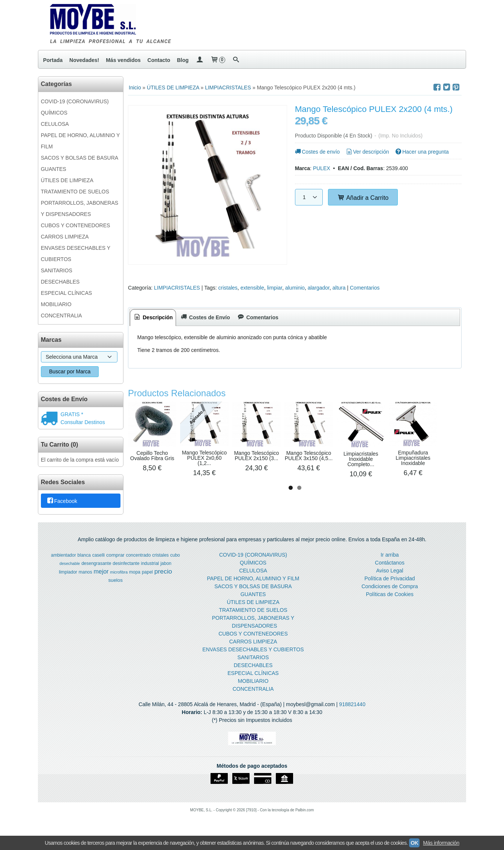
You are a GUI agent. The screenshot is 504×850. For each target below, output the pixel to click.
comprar (115, 558)
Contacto (159, 60)
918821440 (352, 707)
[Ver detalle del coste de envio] (51, 419)
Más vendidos (123, 60)
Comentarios (365, 288)
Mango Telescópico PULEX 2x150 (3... (332, 484)
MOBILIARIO (56, 304)
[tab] (153, 318)
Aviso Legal (390, 574)
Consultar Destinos (83, 422)
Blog (183, 60)
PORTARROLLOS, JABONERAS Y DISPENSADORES (80, 208)
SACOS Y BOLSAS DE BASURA (80, 158)
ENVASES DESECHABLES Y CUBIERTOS (76, 254)
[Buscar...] (236, 60)
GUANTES (54, 169)
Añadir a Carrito (363, 198)
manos (85, 575)
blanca (84, 558)
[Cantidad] (309, 197)
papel (147, 575)
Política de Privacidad (390, 581)
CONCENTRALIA (62, 316)
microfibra (119, 575)
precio (163, 574)
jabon (166, 566)
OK (414, 843)
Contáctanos (390, 566)
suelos (115, 583)
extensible (252, 288)
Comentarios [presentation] (258, 317)
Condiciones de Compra (390, 589)
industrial (150, 566)
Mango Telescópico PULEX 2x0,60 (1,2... (250, 483)
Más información (441, 843)
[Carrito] (218, 60)
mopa (135, 575)
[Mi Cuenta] (200, 60)
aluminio (295, 288)
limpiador (68, 575)
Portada (53, 60)
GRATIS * (72, 414)
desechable (70, 566)
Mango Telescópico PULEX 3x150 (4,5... (415, 484)
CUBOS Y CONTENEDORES (76, 225)
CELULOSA (55, 124)
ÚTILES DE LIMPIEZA (67, 180)
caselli (99, 558)
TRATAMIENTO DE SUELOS (75, 192)
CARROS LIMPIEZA (65, 237)
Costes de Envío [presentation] (205, 317)
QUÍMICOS (54, 113)
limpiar (274, 288)
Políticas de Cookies (390, 597)
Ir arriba (390, 558)
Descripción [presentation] (153, 317)
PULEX (322, 168)
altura (339, 288)
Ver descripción (367, 152)
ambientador (64, 558)
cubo (175, 558)
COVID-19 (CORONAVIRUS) (75, 101)
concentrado (138, 558)
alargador (319, 288)
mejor (101, 574)
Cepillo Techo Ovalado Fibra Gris (167, 481)
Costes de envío (317, 152)
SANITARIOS (57, 270)
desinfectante (126, 566)
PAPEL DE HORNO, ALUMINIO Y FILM (80, 141)
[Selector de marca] (79, 357)
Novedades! (84, 60)
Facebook (62, 501)
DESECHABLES (60, 282)
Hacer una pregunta (421, 152)
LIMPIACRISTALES (177, 288)
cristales (228, 288)
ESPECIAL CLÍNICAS (66, 293)
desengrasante (96, 566)
